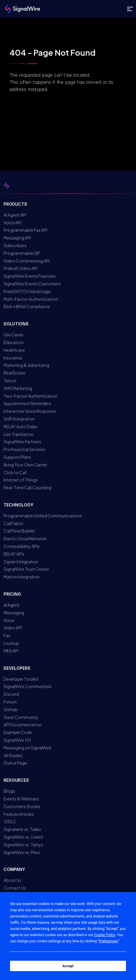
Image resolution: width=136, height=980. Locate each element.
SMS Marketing (18, 388)
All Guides (13, 755)
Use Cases (13, 335)
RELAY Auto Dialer (21, 426)
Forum (10, 702)
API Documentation (23, 725)
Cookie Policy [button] (105, 935)
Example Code (18, 732)
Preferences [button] (108, 941)
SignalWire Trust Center (26, 569)
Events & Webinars (21, 799)
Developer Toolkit (21, 679)
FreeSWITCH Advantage (27, 291)
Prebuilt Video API (21, 268)
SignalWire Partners (22, 442)
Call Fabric (14, 523)
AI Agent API (15, 215)
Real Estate (14, 373)
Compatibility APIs (22, 546)
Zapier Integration (21, 562)
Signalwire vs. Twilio (22, 829)
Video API (13, 628)
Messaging (14, 613)
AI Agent (12, 605)
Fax (7, 635)
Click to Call (15, 472)
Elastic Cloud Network (25, 538)
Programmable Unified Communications (43, 516)
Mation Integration (22, 577)
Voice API (12, 223)
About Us (12, 880)
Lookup (11, 643)
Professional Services (24, 449)
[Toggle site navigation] (130, 9)
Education (14, 342)
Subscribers (15, 245)
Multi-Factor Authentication (31, 299)
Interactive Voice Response (30, 411)
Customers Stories (22, 806)
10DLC (10, 821)
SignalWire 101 (17, 740)
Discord (11, 694)
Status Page (15, 763)
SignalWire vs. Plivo (22, 852)
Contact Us (15, 888)
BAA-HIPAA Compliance (27, 306)
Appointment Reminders (27, 403)
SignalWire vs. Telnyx (23, 845)
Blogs (9, 791)
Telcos (10, 381)
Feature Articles (19, 814)
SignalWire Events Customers (32, 284)
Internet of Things (21, 480)
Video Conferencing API (27, 261)
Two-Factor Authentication (30, 396)
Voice (9, 620)
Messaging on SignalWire (27, 748)
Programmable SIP (22, 253)
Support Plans (17, 457)
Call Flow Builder (19, 531)
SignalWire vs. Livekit (23, 837)
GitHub (11, 709)
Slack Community (21, 717)
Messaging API (17, 238)
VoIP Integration (19, 419)
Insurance (13, 358)
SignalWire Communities (27, 686)
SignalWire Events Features (30, 276)
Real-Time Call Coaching (27, 487)
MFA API (11, 651)
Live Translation (18, 434)
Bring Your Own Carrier (25, 465)
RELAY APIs (14, 554)
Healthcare (14, 350)
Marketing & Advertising (26, 365)
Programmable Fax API (25, 230)
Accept (68, 966)
